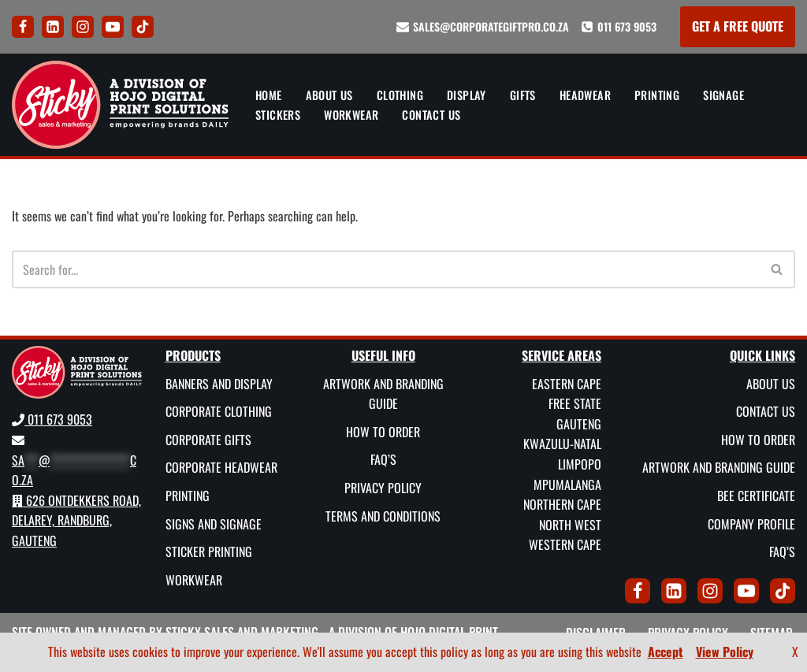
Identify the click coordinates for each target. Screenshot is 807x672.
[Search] (386, 269)
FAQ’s (383, 459)
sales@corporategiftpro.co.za (491, 26)
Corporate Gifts (208, 440)
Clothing (400, 95)
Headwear (585, 95)
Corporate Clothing (219, 411)
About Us (329, 95)
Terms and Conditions (383, 516)
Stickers (278, 115)
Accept (666, 652)
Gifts (523, 95)
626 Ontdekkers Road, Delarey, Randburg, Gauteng (76, 520)
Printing (657, 95)
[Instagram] (83, 27)
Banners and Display (219, 384)
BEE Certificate (756, 496)
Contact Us (431, 115)
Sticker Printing (209, 551)
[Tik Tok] (143, 27)
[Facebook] (23, 27)
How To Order (383, 432)
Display (467, 95)
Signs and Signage (214, 524)
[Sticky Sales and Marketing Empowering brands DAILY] (120, 105)
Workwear (351, 115)
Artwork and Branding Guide (383, 394)
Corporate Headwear (221, 467)
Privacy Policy (383, 488)
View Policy (725, 652)
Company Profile (751, 524)
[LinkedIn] (53, 27)
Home (269, 95)
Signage (723, 95)
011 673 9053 (627, 26)
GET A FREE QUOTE (738, 26)
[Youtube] (113, 27)
